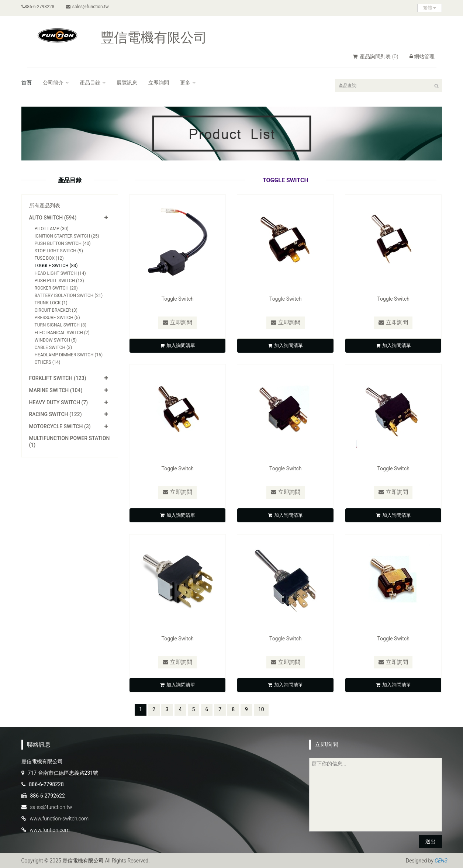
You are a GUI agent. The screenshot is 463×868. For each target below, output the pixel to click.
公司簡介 (56, 83)
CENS (441, 861)
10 (261, 709)
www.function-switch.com (59, 819)
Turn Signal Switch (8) (61, 325)
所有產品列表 (45, 205)
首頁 (27, 83)
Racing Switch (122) (56, 414)
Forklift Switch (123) (58, 378)
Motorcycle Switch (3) (60, 426)
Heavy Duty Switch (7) (59, 402)
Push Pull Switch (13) (59, 281)
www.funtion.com (50, 830)
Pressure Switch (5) (57, 318)
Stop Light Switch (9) (59, 251)
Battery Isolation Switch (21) (69, 295)
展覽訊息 (127, 83)
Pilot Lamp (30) (52, 229)
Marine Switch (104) (56, 390)
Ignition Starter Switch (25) (67, 236)
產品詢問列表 (376, 56)
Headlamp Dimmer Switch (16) (69, 355)
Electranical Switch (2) (62, 333)
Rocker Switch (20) (56, 288)
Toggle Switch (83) (56, 266)
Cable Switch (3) (53, 347)
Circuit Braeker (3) (56, 310)
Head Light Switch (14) (60, 273)
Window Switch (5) (56, 340)
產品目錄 (93, 83)
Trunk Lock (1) (51, 303)
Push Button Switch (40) (63, 243)
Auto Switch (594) (53, 218)
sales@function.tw (87, 7)
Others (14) (48, 362)
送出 (431, 841)
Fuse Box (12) (49, 258)
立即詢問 (159, 83)
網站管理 (422, 56)
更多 (188, 83)
